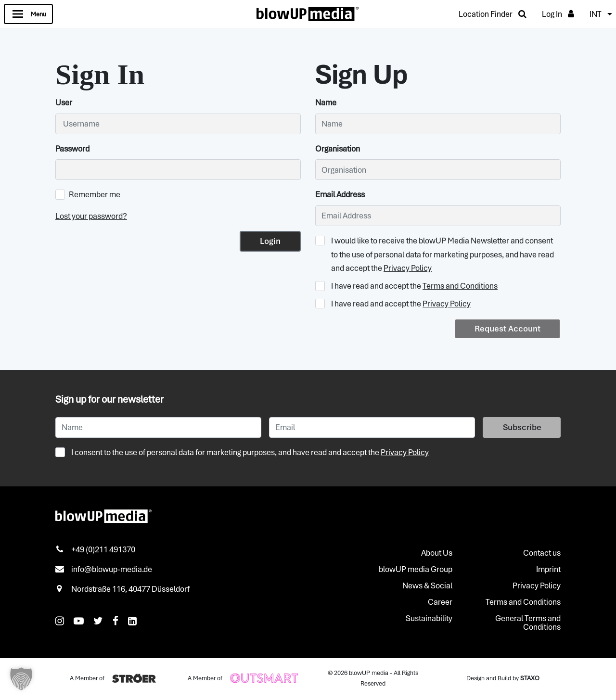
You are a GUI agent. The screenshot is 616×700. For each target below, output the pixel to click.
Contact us (542, 553)
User (64, 102)
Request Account (507, 329)
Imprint (548, 569)
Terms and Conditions (460, 286)
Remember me (88, 194)
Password (72, 149)
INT (596, 14)
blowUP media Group (416, 569)
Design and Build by (503, 678)
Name (326, 102)
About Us (437, 553)
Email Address (340, 194)
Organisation (338, 149)
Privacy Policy (408, 268)
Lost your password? (91, 216)
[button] (21, 679)
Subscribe (522, 427)
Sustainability (429, 618)
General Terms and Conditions (528, 623)
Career (440, 602)
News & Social (427, 585)
